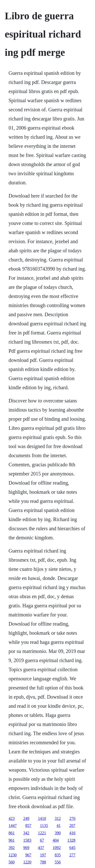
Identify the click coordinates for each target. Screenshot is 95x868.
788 (43, 862)
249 (26, 818)
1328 (71, 840)
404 (56, 840)
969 (26, 848)
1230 (13, 855)
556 (58, 862)
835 (58, 855)
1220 (27, 862)
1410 (42, 818)
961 (12, 840)
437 (41, 848)
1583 (27, 840)
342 (26, 833)
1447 (13, 826)
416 (72, 833)
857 (28, 826)
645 (72, 848)
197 (43, 855)
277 (72, 855)
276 (72, 818)
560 (12, 862)
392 (12, 848)
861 (12, 833)
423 (12, 818)
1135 (44, 826)
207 (72, 826)
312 (58, 818)
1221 (42, 833)
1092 (57, 848)
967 (28, 855)
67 (42, 840)
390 (58, 833)
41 (59, 826)
